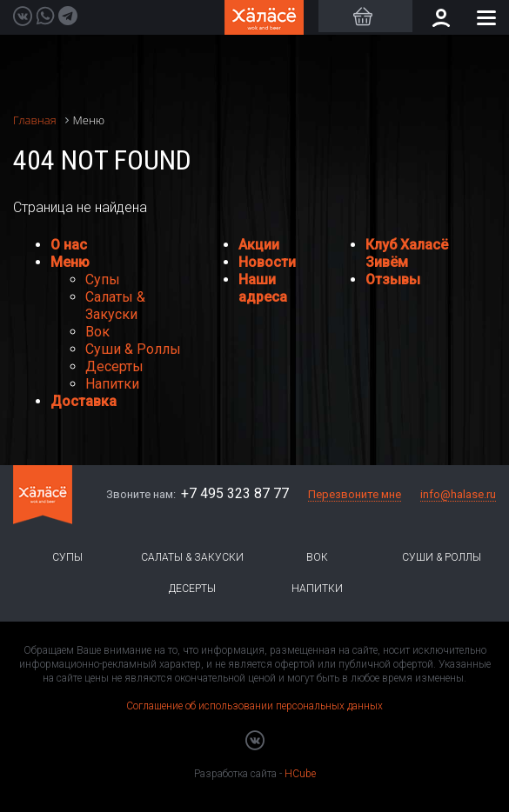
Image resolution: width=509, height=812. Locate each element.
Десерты (114, 366)
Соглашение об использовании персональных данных (254, 706)
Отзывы (393, 280)
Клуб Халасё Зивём (407, 253)
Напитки (112, 384)
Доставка (84, 401)
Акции (259, 245)
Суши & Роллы (133, 349)
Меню (70, 262)
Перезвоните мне (355, 494)
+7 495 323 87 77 (235, 493)
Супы (103, 280)
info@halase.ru (458, 494)
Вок (97, 332)
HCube (300, 774)
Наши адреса (263, 288)
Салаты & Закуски (115, 306)
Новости (267, 262)
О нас (69, 245)
